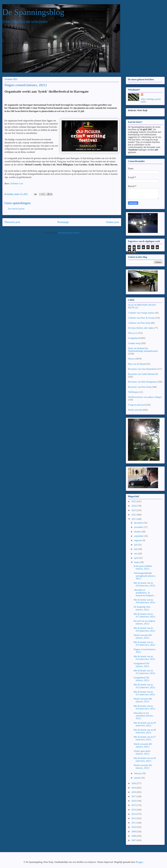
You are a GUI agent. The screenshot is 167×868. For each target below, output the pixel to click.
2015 (134, 805)
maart (137, 562)
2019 (134, 788)
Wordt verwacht (135, 410)
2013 (134, 814)
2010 (134, 827)
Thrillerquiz (133, 392)
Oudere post (112, 222)
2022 (134, 515)
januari (138, 778)
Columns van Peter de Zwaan (141, 318)
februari (138, 773)
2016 (134, 801)
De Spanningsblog (33, 12)
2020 (134, 783)
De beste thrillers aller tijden (141, 328)
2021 (134, 519)
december (139, 523)
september (139, 536)
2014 (134, 810)
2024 (134, 506)
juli (136, 545)
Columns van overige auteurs (141, 313)
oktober (138, 532)
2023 (134, 510)
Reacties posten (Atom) (69, 233)
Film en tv (133, 333)
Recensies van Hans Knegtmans (142, 382)
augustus (138, 540)
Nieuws (131, 359)
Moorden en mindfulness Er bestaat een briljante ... (145, 593)
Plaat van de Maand (137, 364)
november (139, 527)
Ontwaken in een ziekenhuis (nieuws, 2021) (144, 716)
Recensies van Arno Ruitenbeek (142, 369)
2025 (134, 501)
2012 (134, 818)
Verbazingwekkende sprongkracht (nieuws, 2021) (145, 576)
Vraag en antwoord (137, 405)
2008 (134, 836)
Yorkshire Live (17, 184)
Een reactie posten (16, 209)
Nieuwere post (12, 222)
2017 (134, 796)
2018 (134, 792)
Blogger (139, 862)
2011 (134, 823)
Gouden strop (134, 343)
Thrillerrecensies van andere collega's (145, 397)
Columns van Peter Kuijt (139, 323)
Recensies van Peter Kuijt (140, 387)
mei (136, 554)
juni (136, 549)
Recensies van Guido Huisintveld (143, 374)
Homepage (63, 222)
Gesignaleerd (134, 338)
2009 (134, 832)
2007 (134, 840)
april (136, 558)
